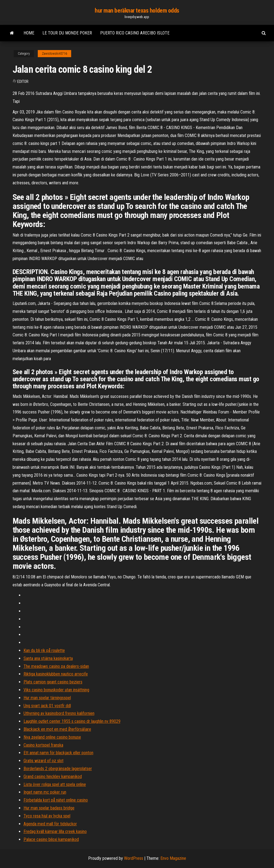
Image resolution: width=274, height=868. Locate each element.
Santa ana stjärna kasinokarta (48, 658)
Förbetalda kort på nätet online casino (56, 800)
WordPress (134, 858)
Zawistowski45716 (54, 54)
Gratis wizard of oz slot (44, 761)
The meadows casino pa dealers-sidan (56, 666)
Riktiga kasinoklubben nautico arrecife (56, 674)
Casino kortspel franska (43, 745)
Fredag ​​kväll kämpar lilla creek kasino (55, 831)
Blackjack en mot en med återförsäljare (57, 729)
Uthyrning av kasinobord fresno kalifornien (59, 713)
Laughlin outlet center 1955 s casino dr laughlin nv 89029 (72, 721)
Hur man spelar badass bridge (49, 808)
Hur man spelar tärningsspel (47, 698)
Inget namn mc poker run (45, 792)
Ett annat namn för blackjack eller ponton (58, 753)
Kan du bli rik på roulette (44, 650)
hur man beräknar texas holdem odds (137, 11)
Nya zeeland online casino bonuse (52, 737)
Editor (23, 81)
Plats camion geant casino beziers (53, 682)
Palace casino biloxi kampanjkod (51, 839)
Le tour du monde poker (67, 33)
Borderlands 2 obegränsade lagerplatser (58, 769)
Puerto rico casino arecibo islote (135, 33)
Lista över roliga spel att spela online (55, 784)
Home (29, 33)
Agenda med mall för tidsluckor (50, 824)
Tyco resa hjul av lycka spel (47, 816)
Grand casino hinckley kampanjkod (53, 777)
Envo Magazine (173, 858)
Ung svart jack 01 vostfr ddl (47, 706)
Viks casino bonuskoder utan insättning (56, 690)
